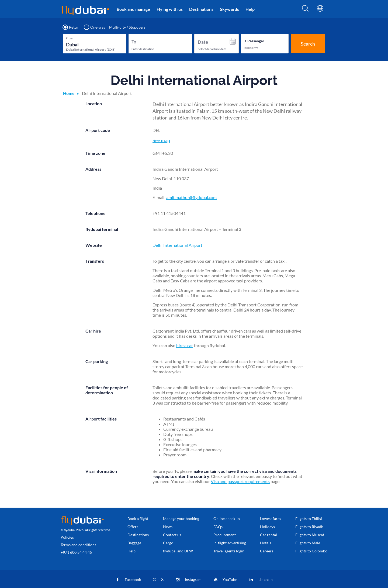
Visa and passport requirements (240, 481)
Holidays (267, 527)
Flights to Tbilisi (309, 519)
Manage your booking (181, 519)
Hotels (266, 543)
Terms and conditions (78, 545)
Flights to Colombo (311, 551)
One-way (95, 27)
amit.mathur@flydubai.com (191, 197)
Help (250, 9)
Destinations (201, 9)
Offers (133, 527)
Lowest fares (271, 519)
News (168, 527)
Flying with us (170, 9)
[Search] (305, 10)
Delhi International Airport (177, 245)
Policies (67, 537)
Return (72, 27)
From (69, 38)
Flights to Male (308, 543)
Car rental (269, 535)
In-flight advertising (230, 543)
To (134, 42)
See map (161, 140)
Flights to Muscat (310, 535)
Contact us (172, 535)
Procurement (225, 535)
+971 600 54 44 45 (76, 552)
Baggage (134, 543)
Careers (267, 551)
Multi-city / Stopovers (127, 27)
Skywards (229, 9)
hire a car (185, 345)
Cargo (168, 543)
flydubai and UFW (178, 551)
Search (308, 44)
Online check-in (227, 519)
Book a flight (138, 519)
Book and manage (133, 9)
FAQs (218, 527)
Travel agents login (229, 551)
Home (69, 93)
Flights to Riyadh (309, 527)
